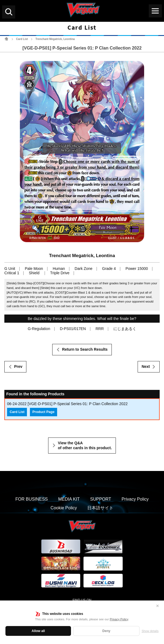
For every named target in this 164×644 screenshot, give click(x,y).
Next (146, 366)
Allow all (38, 631)
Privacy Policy (119, 619)
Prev (18, 366)
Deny (106, 631)
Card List (22, 39)
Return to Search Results (85, 349)
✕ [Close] (157, 606)
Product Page (43, 412)
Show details (150, 631)
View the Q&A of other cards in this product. (85, 445)
